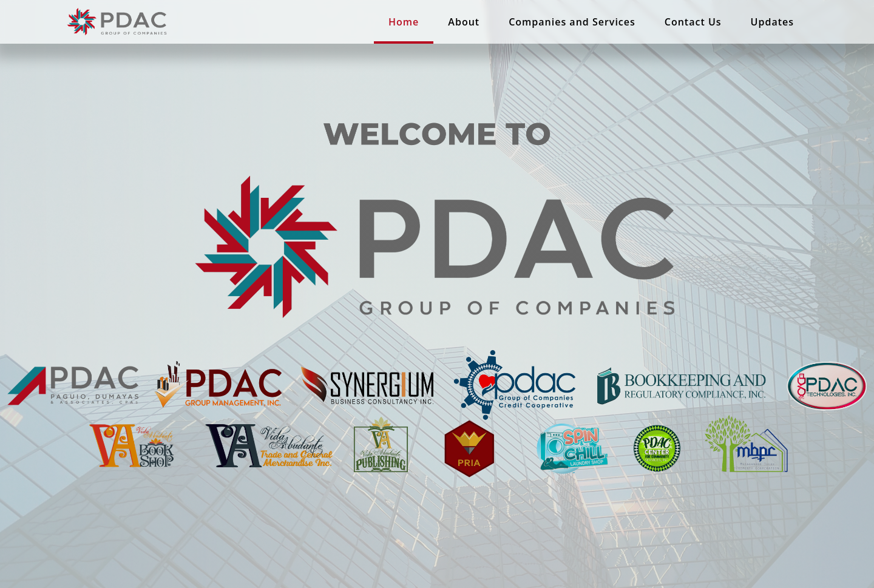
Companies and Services (572, 22)
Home (404, 22)
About (464, 22)
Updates (772, 22)
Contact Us (693, 22)
